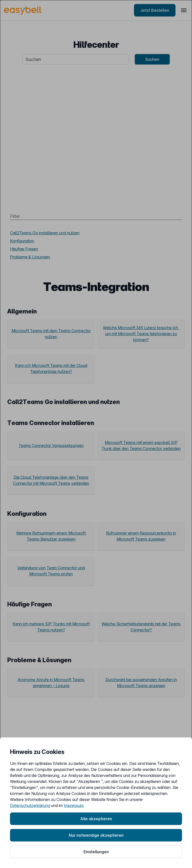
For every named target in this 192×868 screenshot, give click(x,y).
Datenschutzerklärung (30, 805)
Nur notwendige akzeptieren (96, 835)
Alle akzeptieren (96, 819)
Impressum (74, 805)
